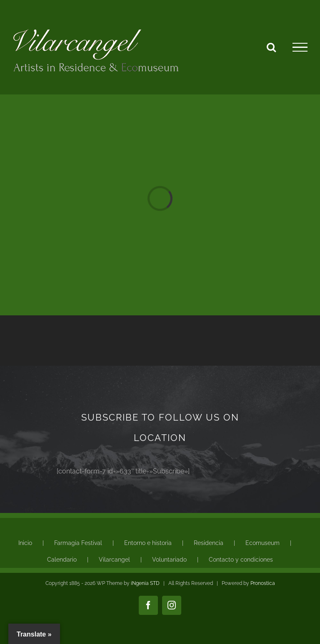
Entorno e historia (148, 543)
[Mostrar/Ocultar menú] (300, 47)
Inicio (25, 543)
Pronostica (263, 583)
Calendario (62, 560)
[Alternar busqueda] (271, 47)
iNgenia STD (145, 583)
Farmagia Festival (78, 543)
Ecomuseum (262, 543)
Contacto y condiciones (241, 560)
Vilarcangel (114, 560)
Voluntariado (169, 560)
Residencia (209, 543)
